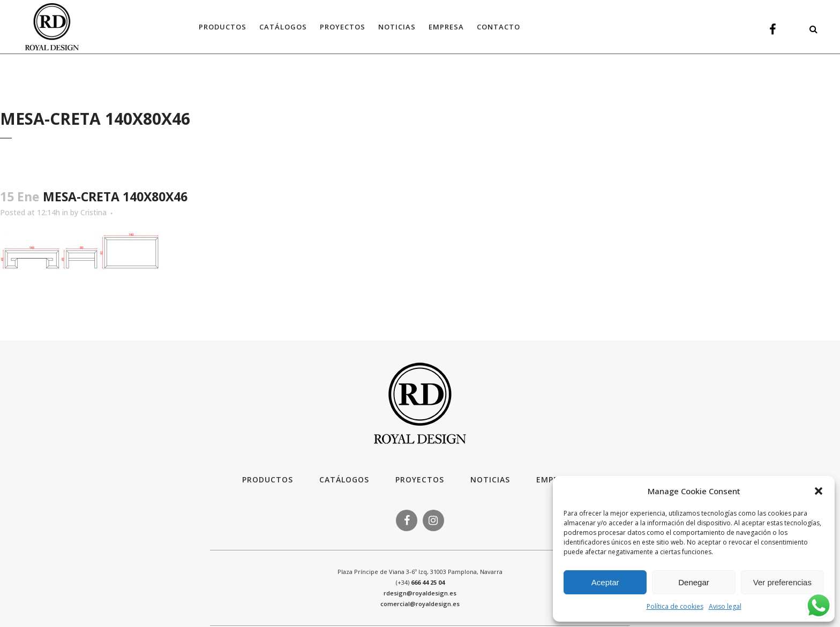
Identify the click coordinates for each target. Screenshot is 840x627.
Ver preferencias (782, 582)
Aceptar (605, 582)
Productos (268, 479)
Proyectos (420, 479)
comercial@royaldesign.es (420, 604)
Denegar (694, 582)
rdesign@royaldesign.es (420, 593)
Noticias (490, 479)
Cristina (93, 212)
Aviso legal (725, 606)
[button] (819, 491)
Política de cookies (675, 606)
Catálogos (344, 479)
